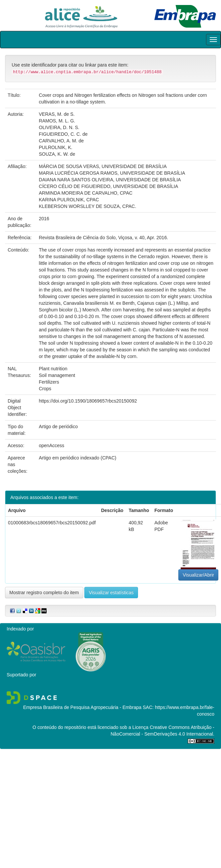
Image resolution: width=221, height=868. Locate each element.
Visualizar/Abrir (198, 575)
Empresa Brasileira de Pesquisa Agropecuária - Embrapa (82, 707)
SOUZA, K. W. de (57, 154)
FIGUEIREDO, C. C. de (63, 134)
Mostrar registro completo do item (44, 593)
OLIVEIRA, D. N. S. (59, 127)
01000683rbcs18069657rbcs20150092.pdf (52, 523)
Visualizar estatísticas (111, 593)
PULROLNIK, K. (56, 147)
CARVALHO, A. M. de (61, 141)
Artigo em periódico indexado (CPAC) (78, 458)
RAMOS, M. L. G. (57, 121)
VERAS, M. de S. (57, 114)
